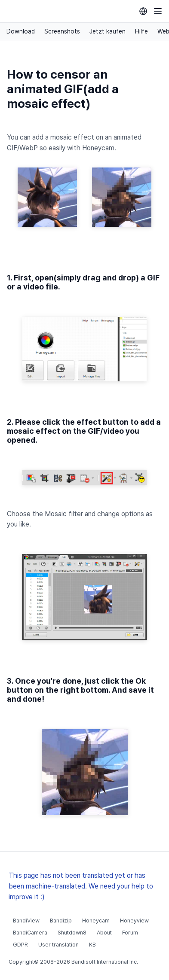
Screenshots (62, 31)
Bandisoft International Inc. (105, 962)
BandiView (26, 921)
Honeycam (96, 921)
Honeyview (134, 921)
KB (92, 945)
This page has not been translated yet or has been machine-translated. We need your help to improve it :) (81, 886)
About (104, 933)
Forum (130, 933)
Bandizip (61, 921)
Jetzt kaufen (108, 31)
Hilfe (141, 31)
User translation (58, 945)
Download (21, 31)
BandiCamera (30, 933)
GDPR (20, 945)
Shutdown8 (72, 933)
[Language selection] (143, 11)
